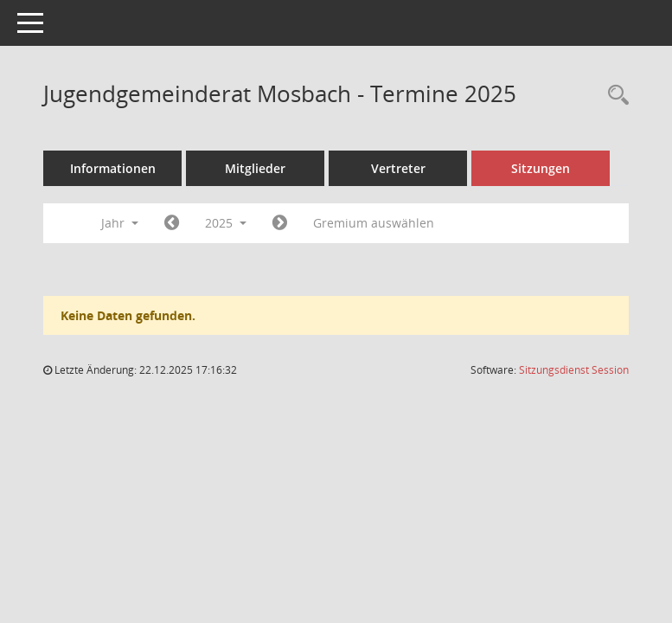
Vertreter (398, 168)
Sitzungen (541, 168)
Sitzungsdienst (574, 370)
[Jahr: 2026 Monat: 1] (280, 223)
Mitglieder (255, 168)
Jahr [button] (120, 223)
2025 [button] (226, 223)
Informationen (113, 168)
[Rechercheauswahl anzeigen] (614, 96)
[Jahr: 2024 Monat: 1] (172, 223)
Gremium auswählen (374, 223)
